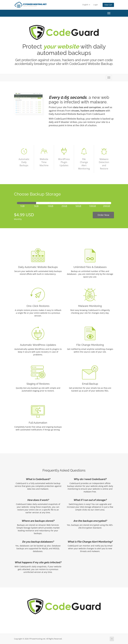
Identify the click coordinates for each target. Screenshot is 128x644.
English (86, 5)
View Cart (108, 5)
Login (96, 5)
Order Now (103, 215)
